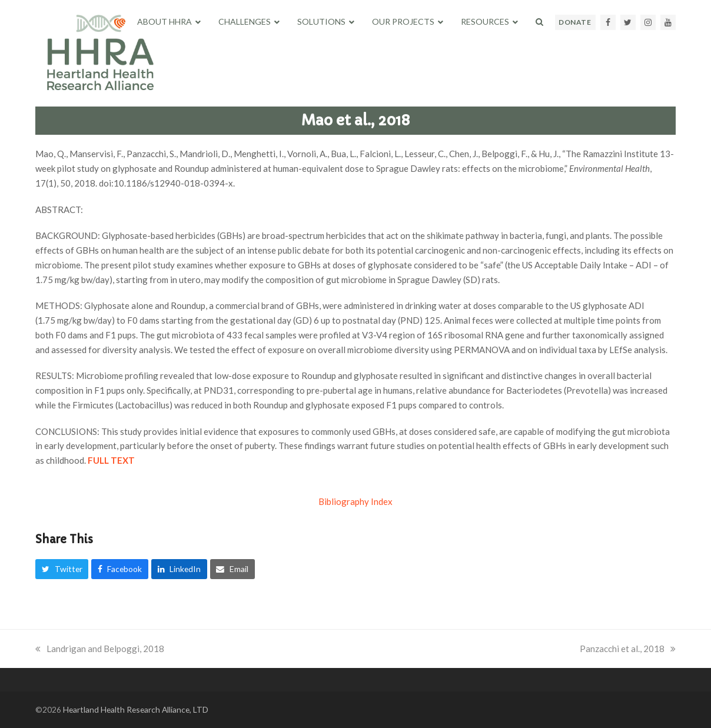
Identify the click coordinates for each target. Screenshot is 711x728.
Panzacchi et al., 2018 (628, 649)
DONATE (575, 22)
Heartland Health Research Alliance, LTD (136, 709)
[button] (539, 22)
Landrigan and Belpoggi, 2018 (100, 649)
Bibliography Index (355, 501)
